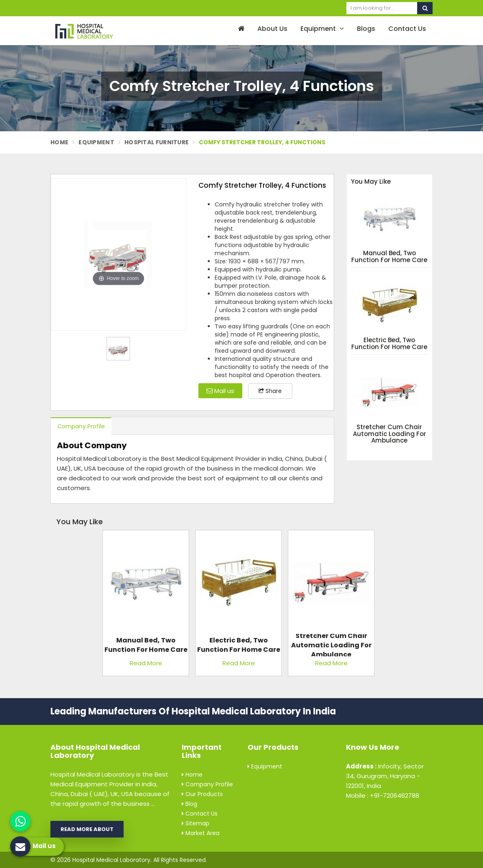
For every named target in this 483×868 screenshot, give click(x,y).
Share (270, 391)
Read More (146, 663)
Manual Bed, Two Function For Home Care (389, 257)
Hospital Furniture (157, 142)
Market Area (201, 833)
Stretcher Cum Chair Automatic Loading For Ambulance (389, 434)
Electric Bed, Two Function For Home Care (389, 344)
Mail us (220, 391)
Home (59, 142)
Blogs (366, 29)
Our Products (202, 794)
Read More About (87, 829)
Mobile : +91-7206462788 (383, 795)
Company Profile (81, 426)
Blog (189, 804)
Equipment (322, 29)
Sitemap (196, 823)
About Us (272, 29)
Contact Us (407, 29)
